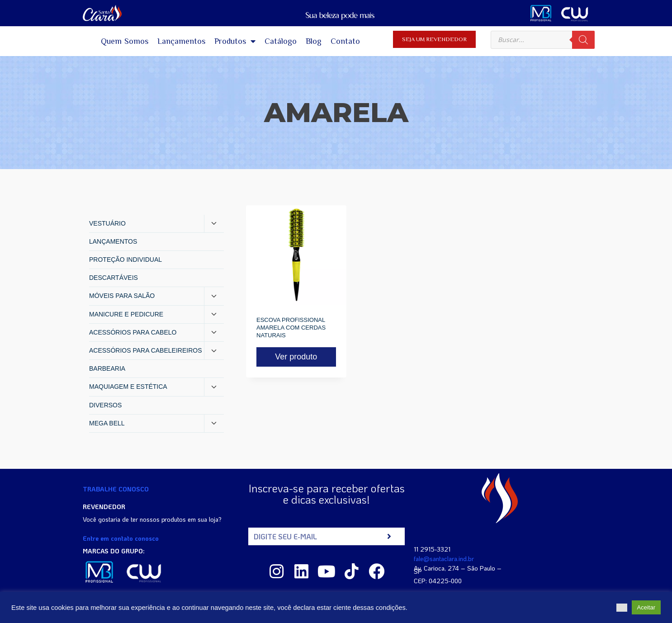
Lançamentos (181, 41)
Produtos (235, 41)
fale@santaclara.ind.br (444, 559)
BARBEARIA (107, 368)
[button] (622, 608)
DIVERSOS (105, 405)
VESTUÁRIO (107, 223)
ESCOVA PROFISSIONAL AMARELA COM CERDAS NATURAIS (291, 328)
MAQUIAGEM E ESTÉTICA (128, 387)
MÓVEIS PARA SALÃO (122, 296)
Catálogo (281, 41)
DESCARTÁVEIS (114, 278)
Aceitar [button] (646, 607)
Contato (345, 41)
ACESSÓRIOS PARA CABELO (133, 332)
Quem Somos (125, 41)
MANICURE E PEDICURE (126, 314)
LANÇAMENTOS (113, 241)
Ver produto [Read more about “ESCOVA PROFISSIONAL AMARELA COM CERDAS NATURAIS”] (296, 357)
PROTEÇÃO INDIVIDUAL (125, 260)
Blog (314, 41)
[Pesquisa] (583, 40)
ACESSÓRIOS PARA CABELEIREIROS (145, 350)
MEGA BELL (107, 423)
